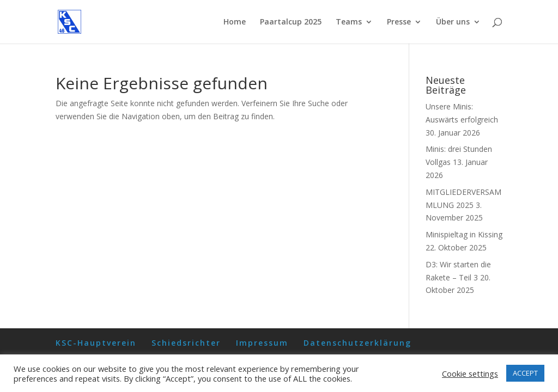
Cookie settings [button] (470, 373)
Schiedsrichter (186, 343)
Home (235, 22)
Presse (399, 22)
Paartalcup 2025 (291, 22)
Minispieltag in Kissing (464, 234)
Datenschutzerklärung (357, 343)
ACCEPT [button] (525, 373)
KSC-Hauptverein (96, 343)
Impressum (262, 343)
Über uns (453, 22)
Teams (349, 22)
